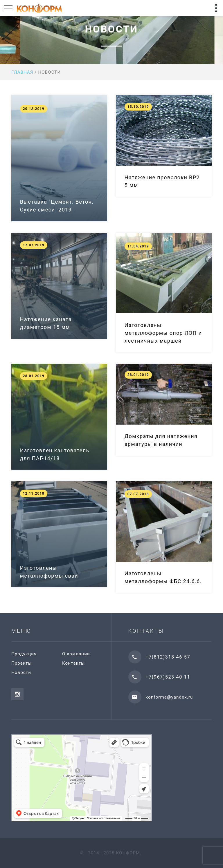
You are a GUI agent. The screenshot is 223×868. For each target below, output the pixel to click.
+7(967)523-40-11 (168, 677)
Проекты (21, 663)
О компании (76, 654)
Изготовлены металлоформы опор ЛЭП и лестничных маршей (163, 333)
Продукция (24, 654)
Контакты (73, 663)
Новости (21, 672)
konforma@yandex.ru (169, 697)
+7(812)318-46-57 (168, 657)
